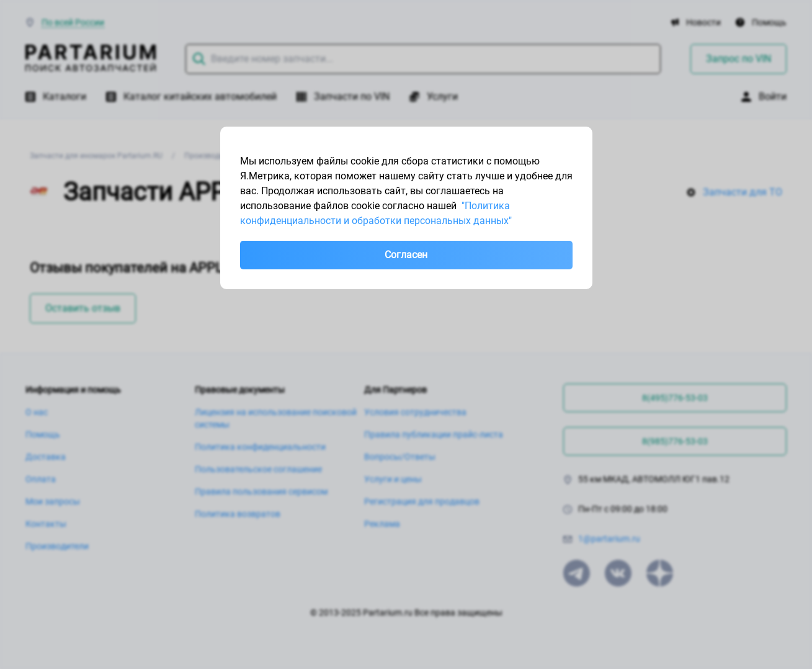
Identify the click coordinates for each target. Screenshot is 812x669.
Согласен (406, 255)
